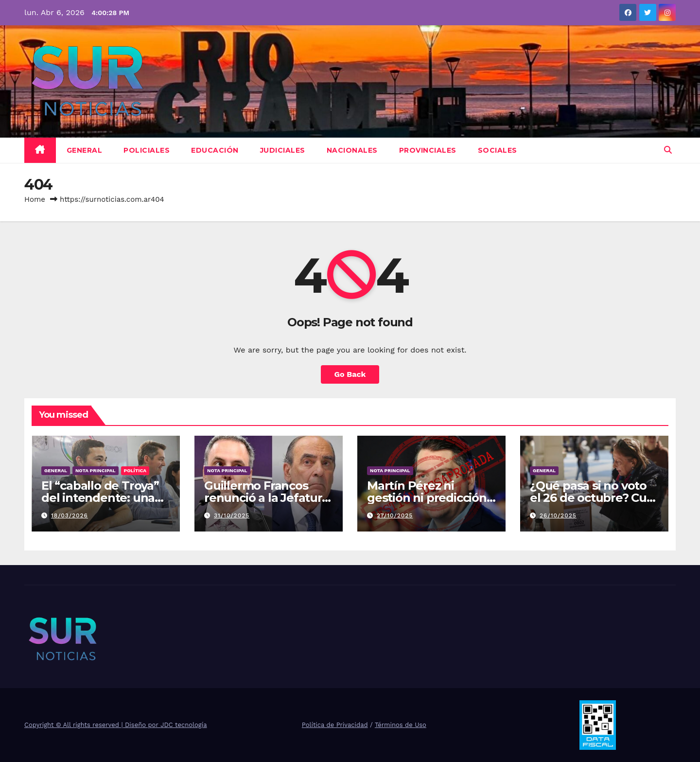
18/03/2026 (70, 515)
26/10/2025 (558, 515)
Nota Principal (96, 470)
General (85, 150)
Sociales (498, 150)
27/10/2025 (395, 515)
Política (135, 470)
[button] (668, 150)
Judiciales (283, 150)
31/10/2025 (232, 515)
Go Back (350, 374)
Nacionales (352, 150)
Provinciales (428, 150)
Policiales (147, 150)
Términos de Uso (401, 725)
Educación (215, 150)
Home (35, 199)
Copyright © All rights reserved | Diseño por (92, 725)
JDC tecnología (184, 725)
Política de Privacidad (335, 725)
